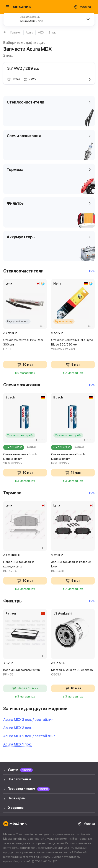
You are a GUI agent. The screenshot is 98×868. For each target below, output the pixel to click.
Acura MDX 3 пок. (18, 728)
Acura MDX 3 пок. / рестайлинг (29, 720)
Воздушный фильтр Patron (25, 672)
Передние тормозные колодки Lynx (25, 567)
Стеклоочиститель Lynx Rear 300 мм (25, 345)
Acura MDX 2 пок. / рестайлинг (29, 736)
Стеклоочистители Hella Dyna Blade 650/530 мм (73, 345)
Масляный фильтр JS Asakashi (73, 672)
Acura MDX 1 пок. (17, 744)
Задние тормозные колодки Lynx (73, 567)
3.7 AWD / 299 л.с (23, 68)
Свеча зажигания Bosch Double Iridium (25, 459)
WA (90, 860)
